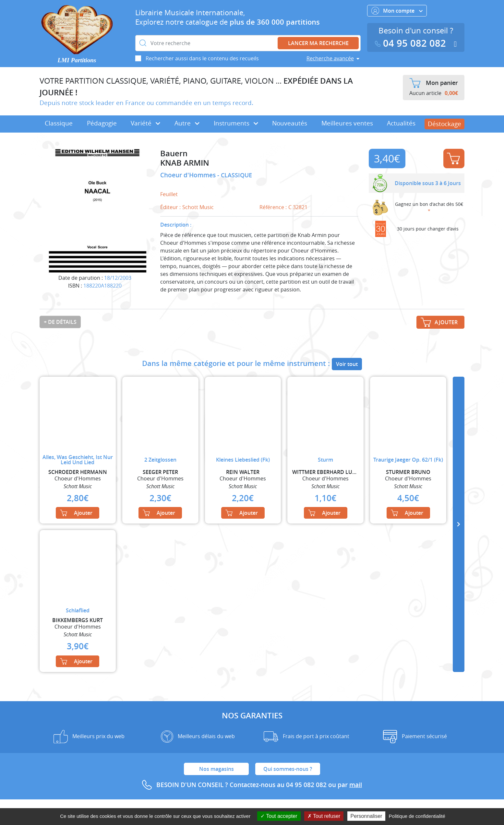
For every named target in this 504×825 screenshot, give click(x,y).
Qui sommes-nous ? (288, 769)
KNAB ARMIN (185, 163)
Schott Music (198, 207)
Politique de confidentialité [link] (417, 816)
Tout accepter (279, 816)
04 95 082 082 (412, 43)
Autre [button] (187, 123)
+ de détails (60, 322)
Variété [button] (145, 123)
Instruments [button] (236, 123)
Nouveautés (290, 123)
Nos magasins (216, 769)
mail (356, 785)
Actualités (401, 123)
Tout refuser (324, 816)
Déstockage (444, 124)
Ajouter (453, 159)
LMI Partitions (77, 60)
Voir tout (347, 364)
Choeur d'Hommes (189, 175)
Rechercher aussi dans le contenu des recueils (202, 58)
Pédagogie (102, 123)
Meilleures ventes (347, 123)
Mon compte (397, 11)
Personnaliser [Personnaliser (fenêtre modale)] (366, 816)
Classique (59, 123)
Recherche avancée (330, 58)
